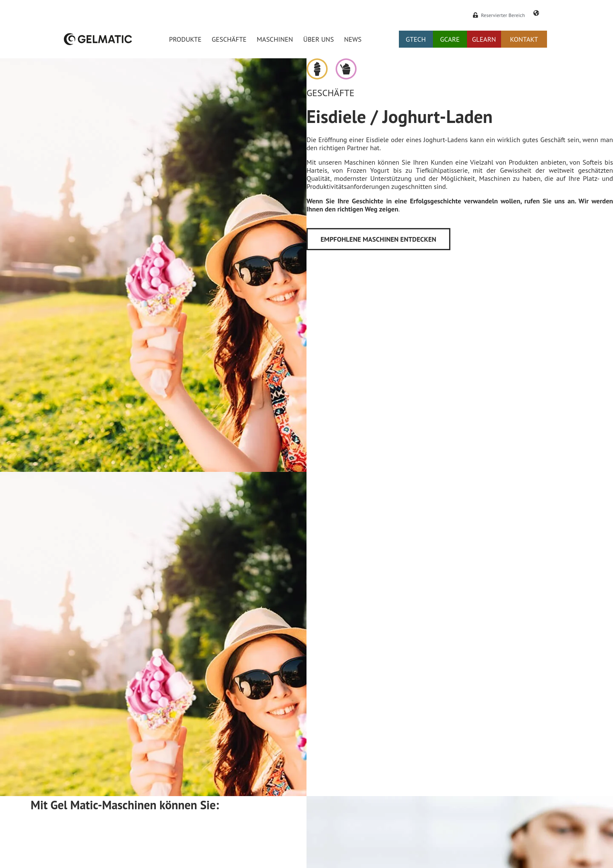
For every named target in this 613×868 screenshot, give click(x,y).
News (353, 39)
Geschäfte (229, 39)
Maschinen (275, 39)
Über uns (318, 39)
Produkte (185, 39)
